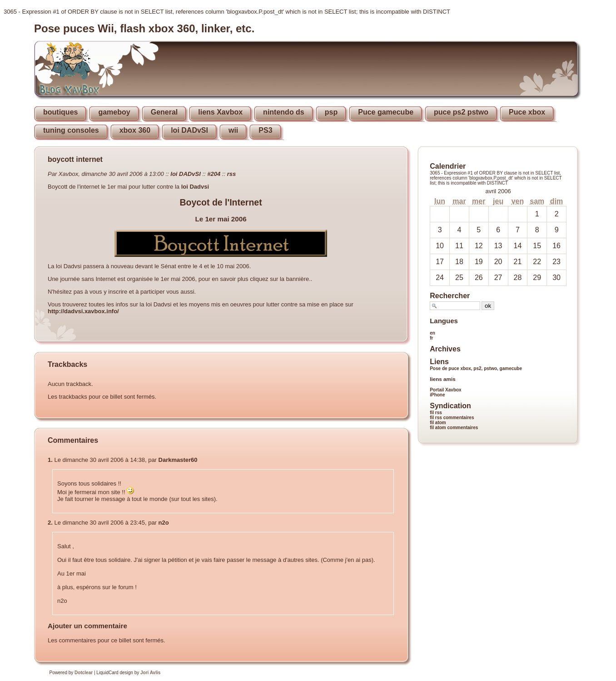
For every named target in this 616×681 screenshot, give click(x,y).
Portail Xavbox (445, 390)
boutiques (60, 112)
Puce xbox (527, 112)
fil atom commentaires (454, 428)
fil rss (436, 413)
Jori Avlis (150, 673)
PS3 (265, 130)
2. (50, 523)
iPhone (437, 395)
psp (331, 112)
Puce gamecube (386, 112)
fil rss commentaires (452, 418)
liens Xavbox (220, 112)
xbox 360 (135, 130)
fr (431, 338)
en (432, 333)
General (164, 112)
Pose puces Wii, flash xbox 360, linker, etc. (144, 28)
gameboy (114, 112)
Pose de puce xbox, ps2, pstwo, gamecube (476, 368)
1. (50, 460)
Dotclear (84, 673)
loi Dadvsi (195, 187)
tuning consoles (71, 130)
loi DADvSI (189, 130)
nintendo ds (284, 112)
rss (232, 174)
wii (233, 130)
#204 (214, 174)
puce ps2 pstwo (461, 112)
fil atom (438, 423)
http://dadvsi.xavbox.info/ (83, 311)
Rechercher (450, 296)
